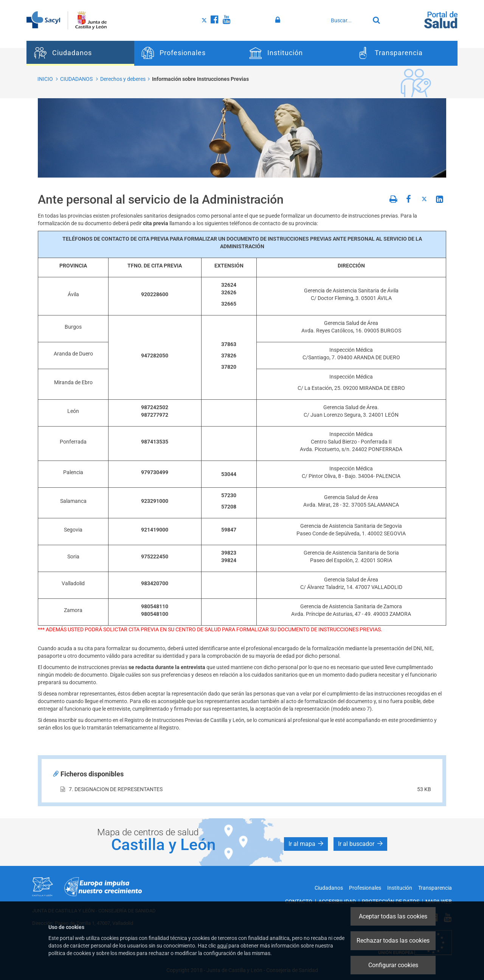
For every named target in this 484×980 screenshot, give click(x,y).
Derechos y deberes (123, 79)
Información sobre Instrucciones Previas (200, 79)
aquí (222, 946)
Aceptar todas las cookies (393, 916)
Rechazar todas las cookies (393, 941)
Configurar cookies (393, 965)
